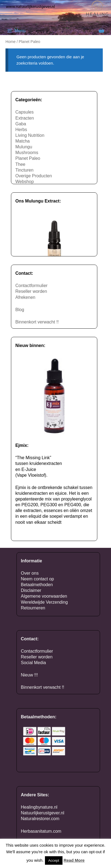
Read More (74, 860)
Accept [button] (54, 860)
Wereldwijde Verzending (44, 602)
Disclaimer (31, 590)
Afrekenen (25, 297)
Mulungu (24, 147)
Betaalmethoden (37, 585)
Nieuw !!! (29, 675)
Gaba (21, 124)
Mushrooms (27, 153)
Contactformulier (31, 286)
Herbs (21, 130)
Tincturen (24, 170)
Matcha (22, 141)
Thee (20, 164)
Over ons (30, 573)
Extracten (25, 118)
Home (11, 42)
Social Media (33, 663)
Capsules (25, 112)
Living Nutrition (30, 135)
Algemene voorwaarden (44, 596)
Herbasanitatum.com (41, 831)
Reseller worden (31, 291)
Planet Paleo (28, 158)
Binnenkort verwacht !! (37, 322)
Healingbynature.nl (39, 807)
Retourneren (33, 608)
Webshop (25, 182)
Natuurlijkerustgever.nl (42, 813)
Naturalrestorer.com (40, 819)
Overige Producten (34, 176)
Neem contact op (37, 579)
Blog (20, 310)
